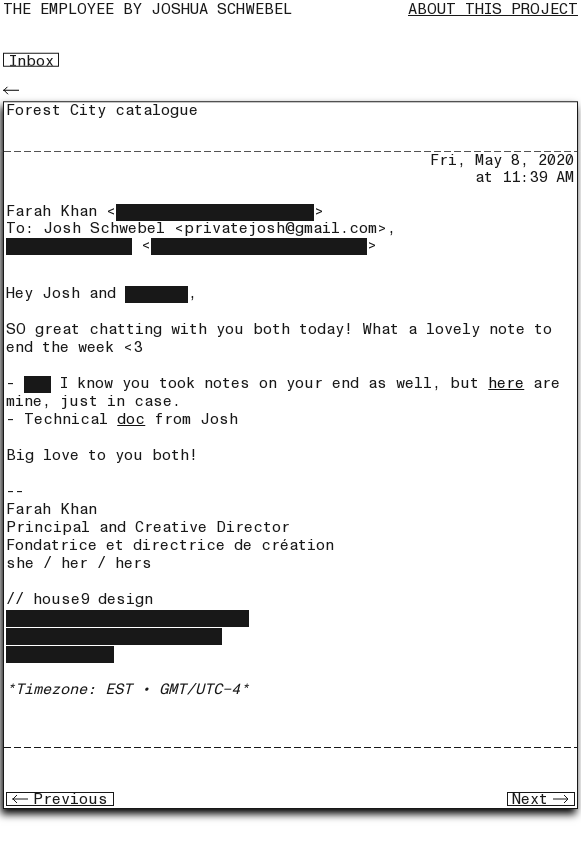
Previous (60, 799)
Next (540, 799)
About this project (493, 9)
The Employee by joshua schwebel (147, 9)
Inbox (31, 60)
